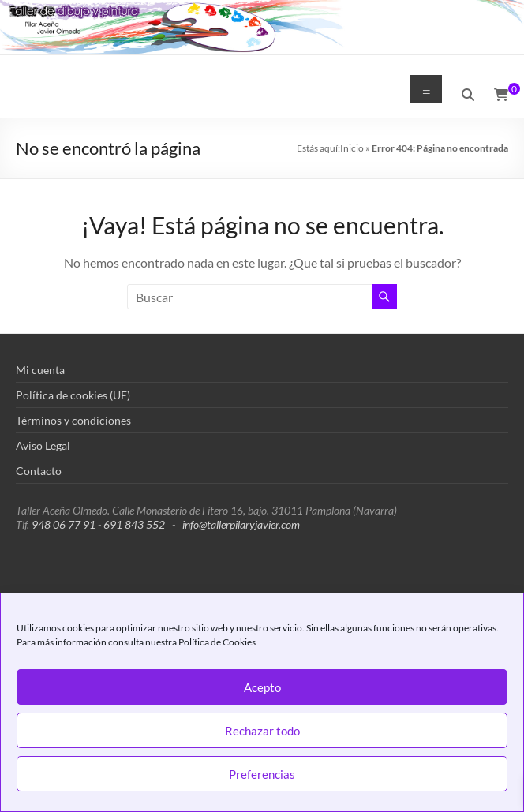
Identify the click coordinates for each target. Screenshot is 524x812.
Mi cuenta (40, 370)
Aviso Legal (43, 445)
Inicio (352, 148)
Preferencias (262, 774)
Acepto (262, 687)
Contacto (39, 471)
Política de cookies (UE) (73, 395)
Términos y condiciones (73, 420)
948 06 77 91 (64, 524)
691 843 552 (134, 524)
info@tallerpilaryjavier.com (241, 524)
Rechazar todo (262, 731)
